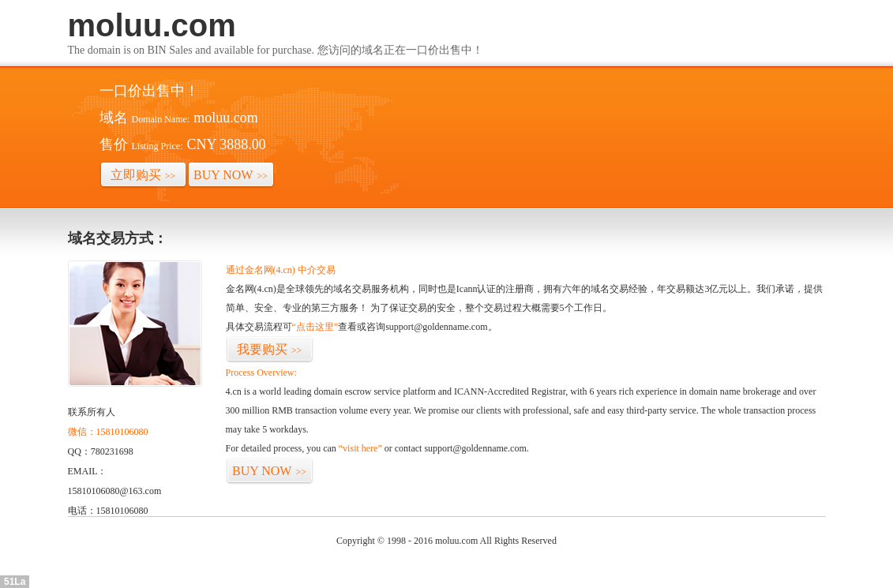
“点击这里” (315, 327)
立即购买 (143, 175)
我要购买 (270, 349)
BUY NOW (231, 175)
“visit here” (360, 448)
